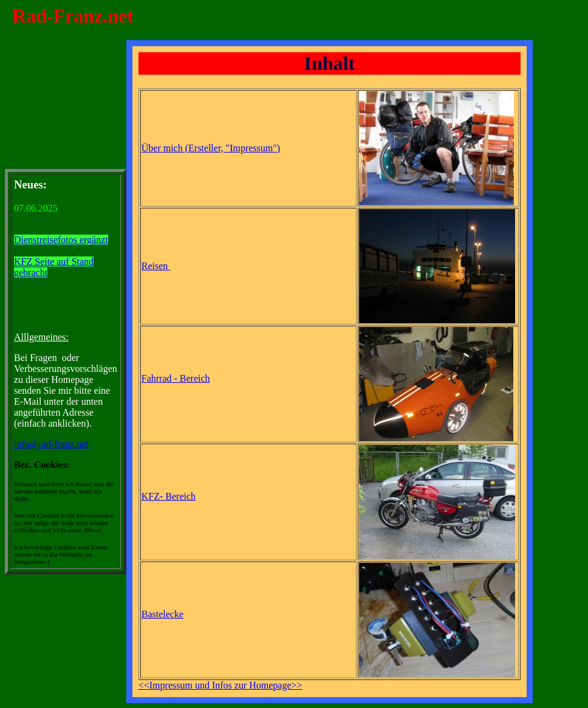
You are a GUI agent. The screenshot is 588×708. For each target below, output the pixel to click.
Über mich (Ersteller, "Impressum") (211, 148)
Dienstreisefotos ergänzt (61, 240)
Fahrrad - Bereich (176, 378)
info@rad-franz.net (51, 444)
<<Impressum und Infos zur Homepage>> (220, 685)
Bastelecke (162, 614)
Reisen (155, 266)
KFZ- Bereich (169, 496)
